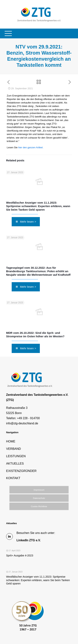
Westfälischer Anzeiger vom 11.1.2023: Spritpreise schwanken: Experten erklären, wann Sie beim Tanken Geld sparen (38, 206)
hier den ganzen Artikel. (30, 147)
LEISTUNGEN (16, 456)
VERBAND (14, 449)
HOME (11, 441)
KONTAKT (13, 478)
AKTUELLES (15, 463)
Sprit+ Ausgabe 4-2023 (20, 555)
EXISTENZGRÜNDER (21, 471)
